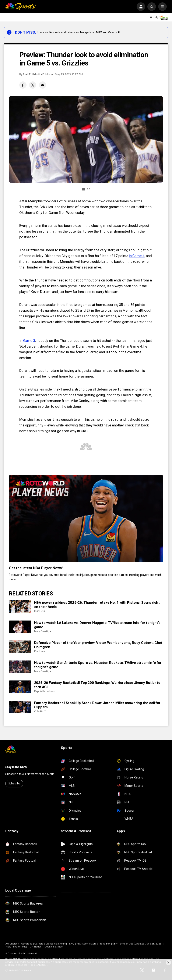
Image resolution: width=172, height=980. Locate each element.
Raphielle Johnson (45, 691)
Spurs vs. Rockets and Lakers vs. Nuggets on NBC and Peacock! (78, 32)
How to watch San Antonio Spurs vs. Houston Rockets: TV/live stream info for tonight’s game (98, 665)
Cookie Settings (54, 947)
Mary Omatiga (43, 631)
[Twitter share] (33, 85)
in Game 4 (137, 256)
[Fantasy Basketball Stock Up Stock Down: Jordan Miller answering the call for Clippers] (20, 707)
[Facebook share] (23, 85)
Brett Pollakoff (32, 74)
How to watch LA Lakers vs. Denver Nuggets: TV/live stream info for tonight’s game (97, 625)
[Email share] (43, 85)
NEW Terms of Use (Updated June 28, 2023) (137, 944)
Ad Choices (12, 944)
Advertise (27, 944)
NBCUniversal (29, 953)
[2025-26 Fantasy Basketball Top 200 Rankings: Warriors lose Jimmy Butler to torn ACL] (20, 687)
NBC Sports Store (86, 944)
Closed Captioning (56, 944)
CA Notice (36, 947)
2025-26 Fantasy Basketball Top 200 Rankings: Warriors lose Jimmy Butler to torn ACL (97, 685)
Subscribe (14, 783)
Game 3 (29, 341)
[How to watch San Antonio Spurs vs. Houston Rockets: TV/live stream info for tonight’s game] (20, 667)
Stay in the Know (16, 767)
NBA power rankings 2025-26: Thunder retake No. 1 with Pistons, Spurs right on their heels (97, 605)
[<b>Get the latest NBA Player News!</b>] (86, 519)
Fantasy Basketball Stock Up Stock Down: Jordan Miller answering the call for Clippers (97, 705)
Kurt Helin (40, 611)
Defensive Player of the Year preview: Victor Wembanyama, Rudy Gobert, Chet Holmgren (98, 645)
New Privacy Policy (17, 947)
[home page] (21, 7)
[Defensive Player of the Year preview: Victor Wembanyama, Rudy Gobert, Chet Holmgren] (20, 647)
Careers (39, 944)
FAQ (72, 944)
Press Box (104, 944)
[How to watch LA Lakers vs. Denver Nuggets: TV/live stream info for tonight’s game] (20, 627)
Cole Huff (40, 711)
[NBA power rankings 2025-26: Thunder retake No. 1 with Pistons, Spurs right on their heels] (20, 607)
